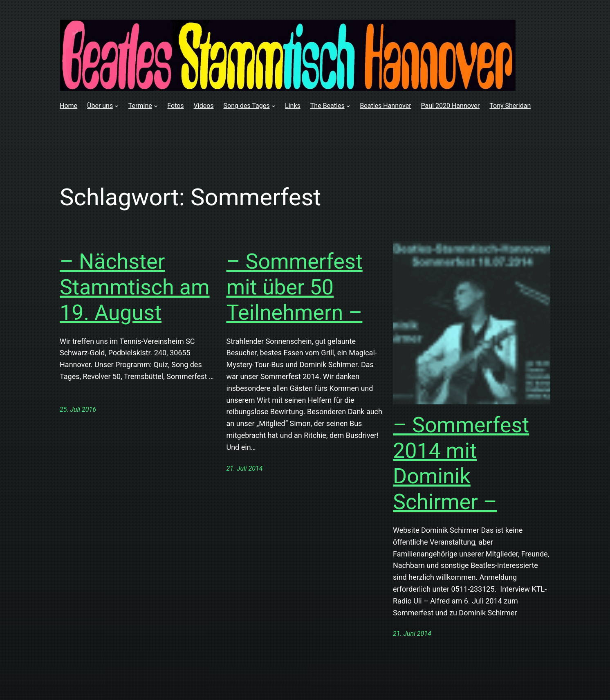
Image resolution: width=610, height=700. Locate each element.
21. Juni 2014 (412, 634)
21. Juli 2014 (245, 468)
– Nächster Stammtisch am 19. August (135, 287)
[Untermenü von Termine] (156, 106)
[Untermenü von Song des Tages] (274, 106)
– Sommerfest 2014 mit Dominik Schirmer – (461, 463)
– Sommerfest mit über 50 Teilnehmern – (295, 287)
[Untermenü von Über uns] (117, 106)
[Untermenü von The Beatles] (348, 106)
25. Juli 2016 (78, 409)
